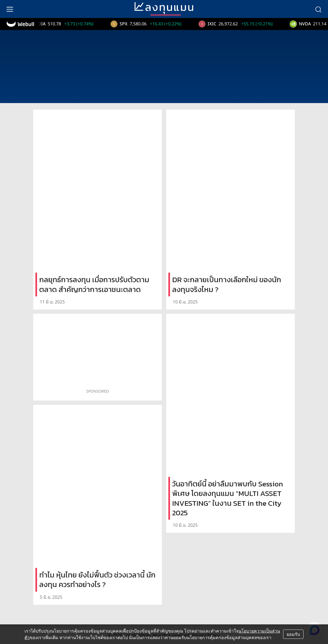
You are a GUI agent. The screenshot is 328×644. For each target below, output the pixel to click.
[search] (318, 9)
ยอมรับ (293, 634)
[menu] (10, 9)
